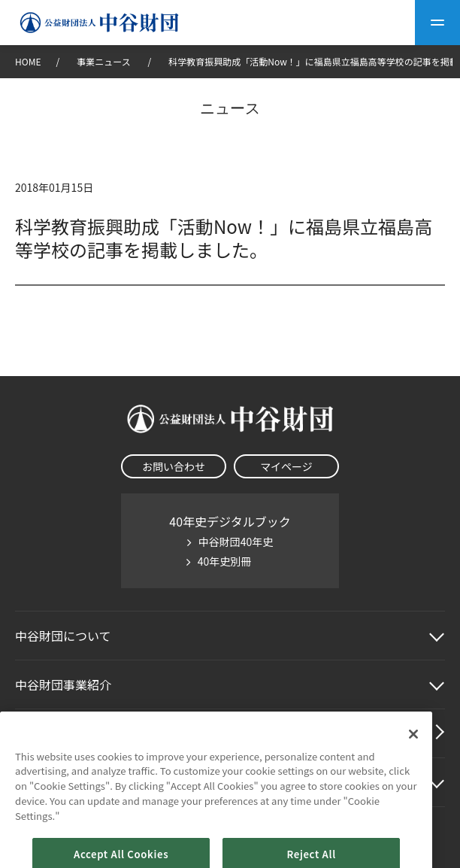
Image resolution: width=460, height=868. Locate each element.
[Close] (413, 755)
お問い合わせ (174, 466)
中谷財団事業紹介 (63, 684)
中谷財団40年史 (236, 542)
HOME (28, 61)
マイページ (286, 466)
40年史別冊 (225, 561)
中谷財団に (63, 636)
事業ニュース (104, 61)
